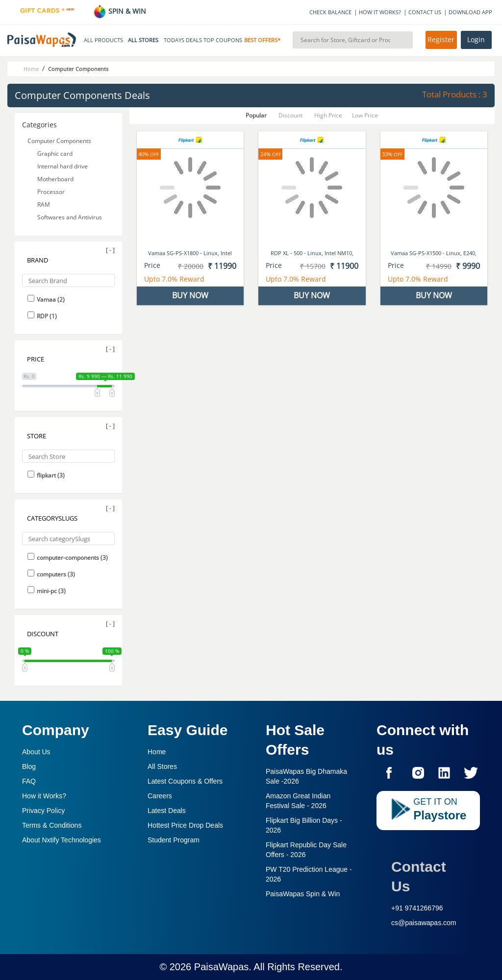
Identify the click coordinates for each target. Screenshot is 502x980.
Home (157, 752)
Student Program (174, 840)
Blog (29, 766)
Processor (51, 192)
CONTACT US (425, 12)
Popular (256, 115)
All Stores (162, 766)
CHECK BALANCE (330, 12)
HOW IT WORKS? (380, 12)
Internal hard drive (63, 166)
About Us (36, 752)
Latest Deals (167, 811)
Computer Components (59, 141)
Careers (160, 796)
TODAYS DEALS (183, 40)
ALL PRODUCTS (103, 40)
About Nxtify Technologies (62, 840)
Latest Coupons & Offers (185, 781)
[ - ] (110, 250)
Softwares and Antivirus (70, 217)
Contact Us (419, 876)
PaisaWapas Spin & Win (303, 894)
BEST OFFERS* (262, 40)
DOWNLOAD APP (470, 12)
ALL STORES (143, 40)
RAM (44, 204)
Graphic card (55, 154)
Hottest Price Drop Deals (185, 825)
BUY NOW (190, 295)
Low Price (365, 115)
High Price (328, 115)
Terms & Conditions (52, 825)
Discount (290, 115)
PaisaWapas (222, 967)
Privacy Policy (43, 811)
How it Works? (44, 796)
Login (476, 40)
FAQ (29, 781)
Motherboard (55, 179)
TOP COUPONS (223, 40)
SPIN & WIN (119, 11)
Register (441, 40)
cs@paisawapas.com (424, 923)
